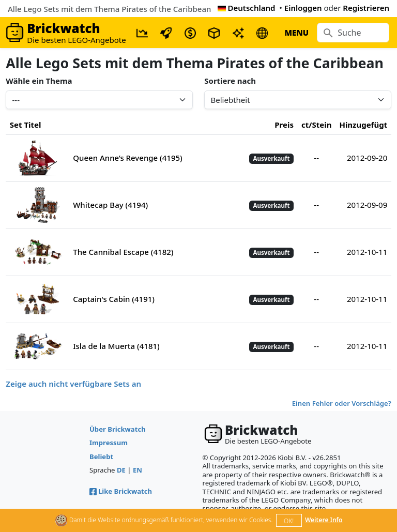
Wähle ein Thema (39, 81)
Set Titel (26, 125)
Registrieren (366, 8)
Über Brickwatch (118, 429)
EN (138, 470)
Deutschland (247, 8)
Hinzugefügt (363, 125)
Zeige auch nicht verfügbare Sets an (73, 384)
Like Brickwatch (121, 491)
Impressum (109, 443)
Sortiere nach (230, 81)
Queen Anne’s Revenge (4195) (128, 158)
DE (121, 470)
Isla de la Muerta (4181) (116, 346)
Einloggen (303, 8)
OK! (289, 521)
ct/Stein (316, 125)
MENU (296, 33)
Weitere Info (324, 520)
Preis (284, 125)
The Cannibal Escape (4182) (123, 252)
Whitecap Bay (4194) (110, 205)
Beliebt (101, 457)
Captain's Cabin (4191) (114, 299)
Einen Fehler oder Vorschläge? (342, 403)
